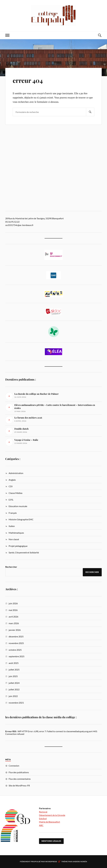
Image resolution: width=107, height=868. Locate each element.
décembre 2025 (16, 636)
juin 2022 (13, 696)
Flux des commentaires (20, 779)
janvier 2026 (15, 630)
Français (13, 513)
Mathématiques (16, 533)
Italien (12, 526)
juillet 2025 (14, 670)
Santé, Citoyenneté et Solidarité (24, 552)
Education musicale (18, 506)
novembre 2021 (16, 703)
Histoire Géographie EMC (21, 519)
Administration (16, 473)
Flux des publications (19, 772)
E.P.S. (11, 500)
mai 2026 (13, 610)
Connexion (14, 766)
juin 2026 (13, 603)
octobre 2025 (15, 650)
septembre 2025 (17, 656)
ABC (41, 825)
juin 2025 (13, 676)
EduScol (43, 818)
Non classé (14, 539)
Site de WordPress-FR (19, 785)
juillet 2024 (14, 683)
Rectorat (43, 812)
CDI (11, 486)
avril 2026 (13, 617)
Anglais (12, 480)
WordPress (51, 862)
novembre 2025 (16, 643)
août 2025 (14, 663)
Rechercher (11, 567)
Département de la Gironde (52, 815)
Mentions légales (51, 841)
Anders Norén (80, 862)
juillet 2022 (14, 689)
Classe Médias (16, 493)
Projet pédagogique (18, 546)
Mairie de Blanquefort (50, 822)
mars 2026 (14, 623)
